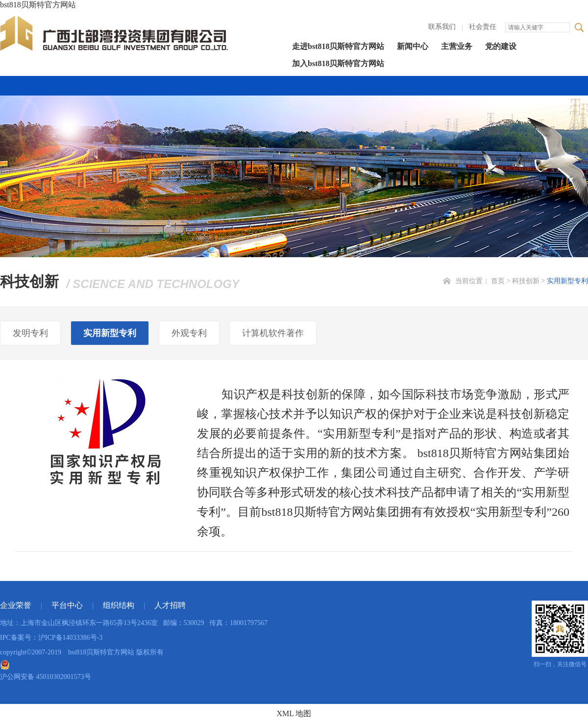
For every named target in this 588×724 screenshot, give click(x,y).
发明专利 (30, 333)
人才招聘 (170, 605)
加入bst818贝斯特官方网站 (338, 63)
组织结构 (119, 605)
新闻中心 (413, 46)
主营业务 (457, 46)
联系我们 (442, 27)
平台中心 (67, 605)
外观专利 (189, 333)
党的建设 (501, 46)
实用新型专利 (567, 281)
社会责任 (483, 27)
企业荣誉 (16, 605)
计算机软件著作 (273, 333)
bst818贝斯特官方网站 (38, 5)
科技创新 (526, 281)
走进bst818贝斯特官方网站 (338, 46)
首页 (498, 281)
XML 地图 (294, 713)
